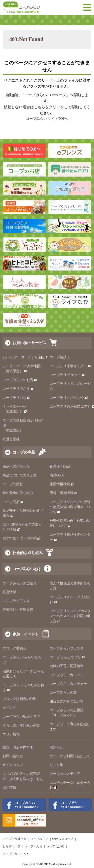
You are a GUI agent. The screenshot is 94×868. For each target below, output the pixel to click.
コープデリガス (16, 398)
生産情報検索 (62, 484)
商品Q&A (57, 475)
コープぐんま (33, 846)
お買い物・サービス (29, 343)
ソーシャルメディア (65, 774)
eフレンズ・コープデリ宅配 (26, 357)
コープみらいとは (27, 569)
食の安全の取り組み (18, 493)
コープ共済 (60, 357)
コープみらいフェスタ (67, 648)
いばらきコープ (63, 839)
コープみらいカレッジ (67, 675)
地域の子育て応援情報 (67, 666)
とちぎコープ (12, 846)
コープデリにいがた (16, 854)
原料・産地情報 (64, 493)
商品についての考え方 (19, 475)
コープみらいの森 (63, 693)
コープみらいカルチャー (68, 684)
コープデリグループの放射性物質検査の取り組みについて (70, 507)
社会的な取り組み (28, 553)
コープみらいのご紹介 (19, 583)
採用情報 (9, 788)
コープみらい (39, 839)
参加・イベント (26, 634)
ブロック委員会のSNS (19, 699)
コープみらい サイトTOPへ (47, 119)
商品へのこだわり (16, 467)
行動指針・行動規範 (18, 610)
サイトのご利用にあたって (70, 756)
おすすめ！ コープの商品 (22, 538)
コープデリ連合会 (15, 839)
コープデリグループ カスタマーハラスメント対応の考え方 (70, 616)
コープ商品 (13, 502)
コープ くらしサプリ (67, 657)
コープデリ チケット (67, 375)
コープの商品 (24, 452)
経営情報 (9, 592)
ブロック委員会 (14, 648)
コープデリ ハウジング (69, 398)
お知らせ (56, 747)
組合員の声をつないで (67, 701)
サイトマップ (13, 765)
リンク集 (56, 765)
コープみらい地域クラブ (21, 717)
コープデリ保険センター (70, 366)
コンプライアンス (16, 601)
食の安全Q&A (60, 467)
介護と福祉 (11, 439)
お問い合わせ (13, 756)
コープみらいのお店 (20, 380)
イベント (9, 708)
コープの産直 (13, 484)
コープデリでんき (18, 389)
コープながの (55, 846)
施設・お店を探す (18, 747)
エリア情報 (11, 734)
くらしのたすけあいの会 (21, 725)
